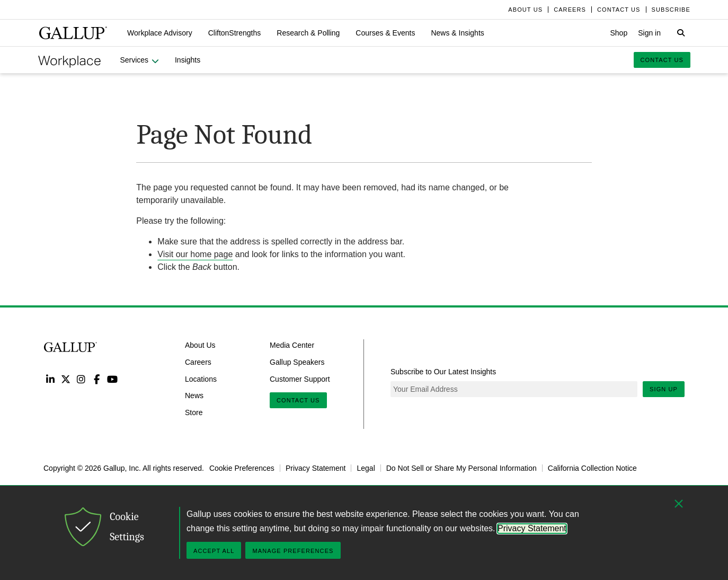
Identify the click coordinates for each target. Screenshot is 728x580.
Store (194, 412)
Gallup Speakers (297, 362)
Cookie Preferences (242, 468)
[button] (160, 33)
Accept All (214, 551)
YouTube (113, 379)
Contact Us (298, 400)
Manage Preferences (293, 551)
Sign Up (664, 389)
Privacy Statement (316, 468)
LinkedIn (50, 379)
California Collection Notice (592, 468)
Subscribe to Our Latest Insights (443, 372)
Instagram (81, 379)
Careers (198, 362)
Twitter (65, 379)
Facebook (97, 379)
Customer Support (300, 379)
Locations (201, 379)
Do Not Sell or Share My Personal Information (461, 468)
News (194, 396)
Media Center (292, 345)
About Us (200, 345)
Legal (366, 468)
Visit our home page (195, 254)
